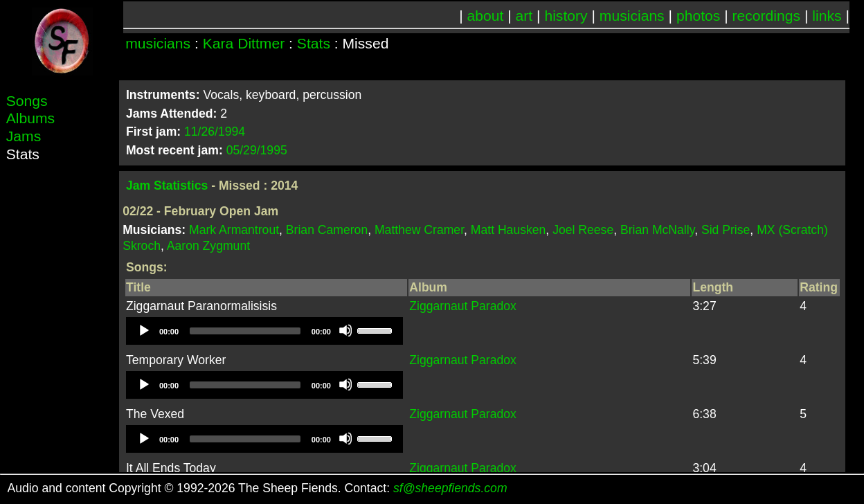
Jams (24, 136)
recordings (767, 16)
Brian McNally (657, 230)
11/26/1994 (215, 132)
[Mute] (345, 330)
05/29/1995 (257, 150)
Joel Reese (583, 230)
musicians (632, 16)
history (566, 16)
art (524, 16)
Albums (30, 118)
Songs (27, 101)
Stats (314, 43)
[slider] (245, 331)
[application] (264, 331)
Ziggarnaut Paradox (463, 306)
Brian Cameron (327, 230)
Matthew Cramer (419, 230)
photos (698, 16)
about (486, 16)
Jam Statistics (167, 186)
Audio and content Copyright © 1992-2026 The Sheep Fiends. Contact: (258, 488)
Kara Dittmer (244, 43)
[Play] (143, 330)
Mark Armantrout (234, 230)
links (827, 16)
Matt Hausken (508, 230)
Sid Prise (726, 230)
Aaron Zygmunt (208, 246)
